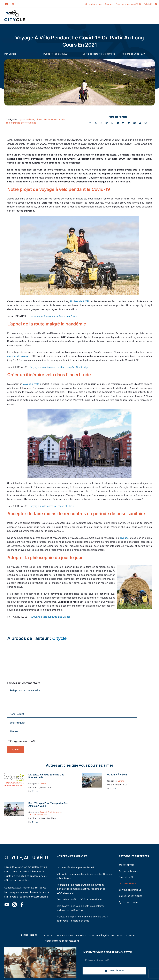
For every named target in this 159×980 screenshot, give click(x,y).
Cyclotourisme (27, 119)
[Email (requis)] (72, 723)
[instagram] (12, 4)
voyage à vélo (31, 384)
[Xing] (140, 123)
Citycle (12, 54)
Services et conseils (55, 119)
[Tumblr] (123, 123)
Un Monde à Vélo (80, 301)
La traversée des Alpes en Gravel (75, 867)
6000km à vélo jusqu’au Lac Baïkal (50, 617)
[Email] (145, 123)
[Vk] (134, 123)
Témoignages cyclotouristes (21, 123)
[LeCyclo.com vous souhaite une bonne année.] (14, 775)
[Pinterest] (129, 123)
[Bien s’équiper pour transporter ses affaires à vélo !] (14, 804)
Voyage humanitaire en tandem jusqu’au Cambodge (59, 367)
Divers (39, 119)
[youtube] (7, 4)
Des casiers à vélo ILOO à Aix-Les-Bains (79, 899)
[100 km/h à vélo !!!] (92, 775)
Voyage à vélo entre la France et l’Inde (52, 506)
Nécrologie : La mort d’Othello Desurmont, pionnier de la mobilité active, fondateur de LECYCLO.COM (81, 889)
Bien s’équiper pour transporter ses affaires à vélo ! (48, 804)
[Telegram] (118, 123)
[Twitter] (96, 123)
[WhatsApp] (112, 123)
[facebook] (18, 4)
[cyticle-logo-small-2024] (15, 12)
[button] (156, 4)
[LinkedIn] (107, 123)
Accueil (43, 812)
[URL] (72, 731)
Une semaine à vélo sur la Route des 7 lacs (53, 316)
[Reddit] (101, 123)
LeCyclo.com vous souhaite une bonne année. (46, 776)
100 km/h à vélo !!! (117, 775)
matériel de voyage (18, 356)
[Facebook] (90, 123)
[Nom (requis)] (72, 714)
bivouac (124, 538)
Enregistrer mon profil (23, 741)
